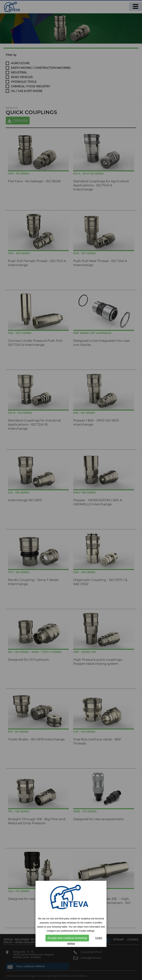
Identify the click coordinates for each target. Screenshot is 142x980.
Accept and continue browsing (67, 938)
